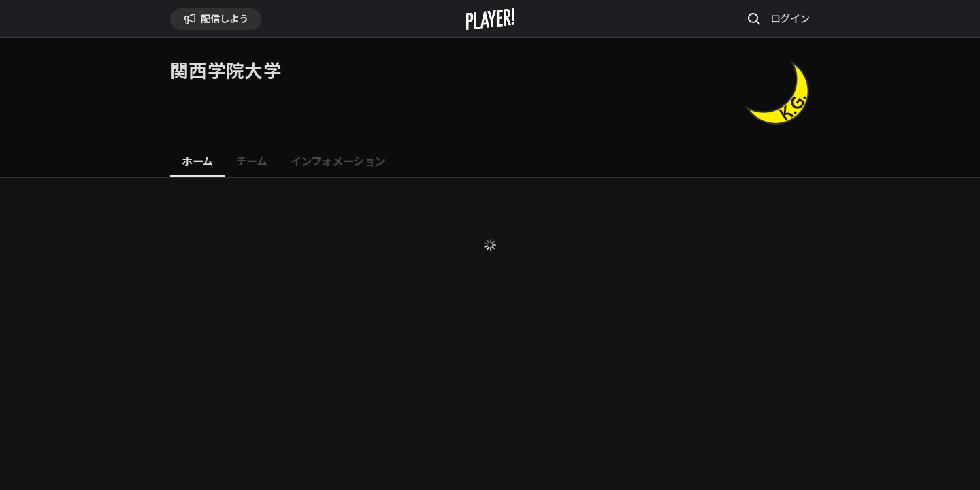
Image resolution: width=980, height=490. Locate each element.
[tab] (197, 162)
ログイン (790, 18)
